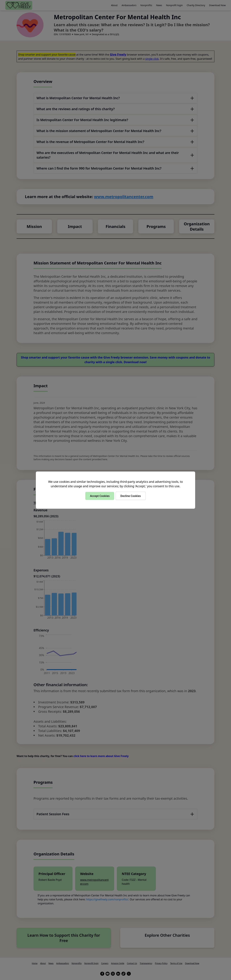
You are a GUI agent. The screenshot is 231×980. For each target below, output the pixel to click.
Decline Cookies (131, 496)
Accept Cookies (100, 496)
